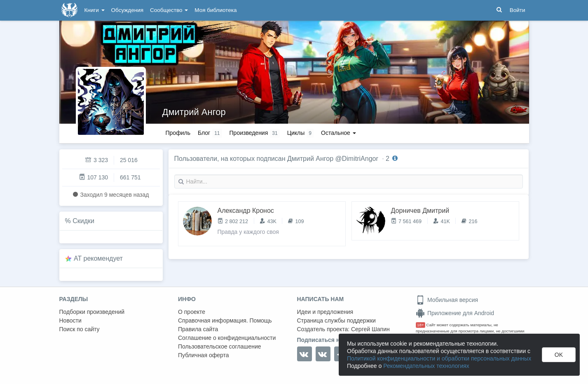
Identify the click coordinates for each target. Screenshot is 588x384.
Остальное (339, 133)
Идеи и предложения (325, 312)
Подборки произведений (92, 312)
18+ (421, 325)
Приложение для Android (455, 313)
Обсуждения (127, 10)
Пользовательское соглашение (220, 346)
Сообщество (169, 10)
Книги (95, 10)
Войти (518, 10)
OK (559, 355)
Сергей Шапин (370, 329)
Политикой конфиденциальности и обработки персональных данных (439, 358)
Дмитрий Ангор (194, 112)
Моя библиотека (216, 10)
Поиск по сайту (80, 329)
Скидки (83, 221)
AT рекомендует (98, 258)
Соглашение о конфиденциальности (227, 338)
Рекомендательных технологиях (426, 366)
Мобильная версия (447, 300)
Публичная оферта (204, 355)
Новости (70, 320)
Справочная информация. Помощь (225, 320)
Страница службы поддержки (336, 320)
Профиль (178, 133)
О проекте (192, 312)
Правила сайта (198, 329)
